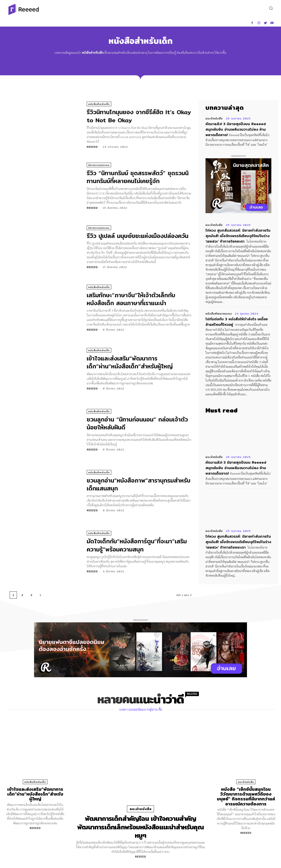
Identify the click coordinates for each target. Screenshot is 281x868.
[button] (271, 8)
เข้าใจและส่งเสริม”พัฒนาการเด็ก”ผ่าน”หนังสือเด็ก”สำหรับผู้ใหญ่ (131, 362)
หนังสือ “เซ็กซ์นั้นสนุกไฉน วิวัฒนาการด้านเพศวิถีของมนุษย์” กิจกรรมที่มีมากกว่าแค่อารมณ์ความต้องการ (246, 796)
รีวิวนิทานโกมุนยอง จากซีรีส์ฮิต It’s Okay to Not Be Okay (132, 116)
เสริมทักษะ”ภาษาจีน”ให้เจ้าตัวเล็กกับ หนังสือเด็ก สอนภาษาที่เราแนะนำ (132, 299)
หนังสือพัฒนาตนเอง (219, 312)
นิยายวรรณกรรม (99, 165)
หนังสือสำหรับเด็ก (99, 104)
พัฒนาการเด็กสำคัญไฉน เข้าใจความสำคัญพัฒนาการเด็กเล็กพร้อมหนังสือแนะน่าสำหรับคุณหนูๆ (140, 827)
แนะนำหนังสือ (214, 119)
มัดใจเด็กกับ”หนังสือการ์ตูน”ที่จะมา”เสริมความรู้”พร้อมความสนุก (138, 545)
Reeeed (92, 147)
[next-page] (40, 595)
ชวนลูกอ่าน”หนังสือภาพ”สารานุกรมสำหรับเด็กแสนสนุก (131, 484)
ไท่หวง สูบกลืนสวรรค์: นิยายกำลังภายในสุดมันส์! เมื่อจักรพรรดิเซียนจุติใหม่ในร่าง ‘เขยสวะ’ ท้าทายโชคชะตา (238, 235)
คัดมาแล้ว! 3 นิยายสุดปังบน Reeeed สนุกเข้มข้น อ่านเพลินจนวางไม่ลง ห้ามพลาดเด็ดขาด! (238, 129)
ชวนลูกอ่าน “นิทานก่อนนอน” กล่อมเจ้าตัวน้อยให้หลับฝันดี (139, 423)
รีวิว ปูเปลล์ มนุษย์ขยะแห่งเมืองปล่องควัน (139, 236)
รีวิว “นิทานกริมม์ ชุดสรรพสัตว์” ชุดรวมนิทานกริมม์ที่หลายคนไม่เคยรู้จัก (139, 177)
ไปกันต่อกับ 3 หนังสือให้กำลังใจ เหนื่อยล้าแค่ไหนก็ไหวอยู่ (237, 320)
